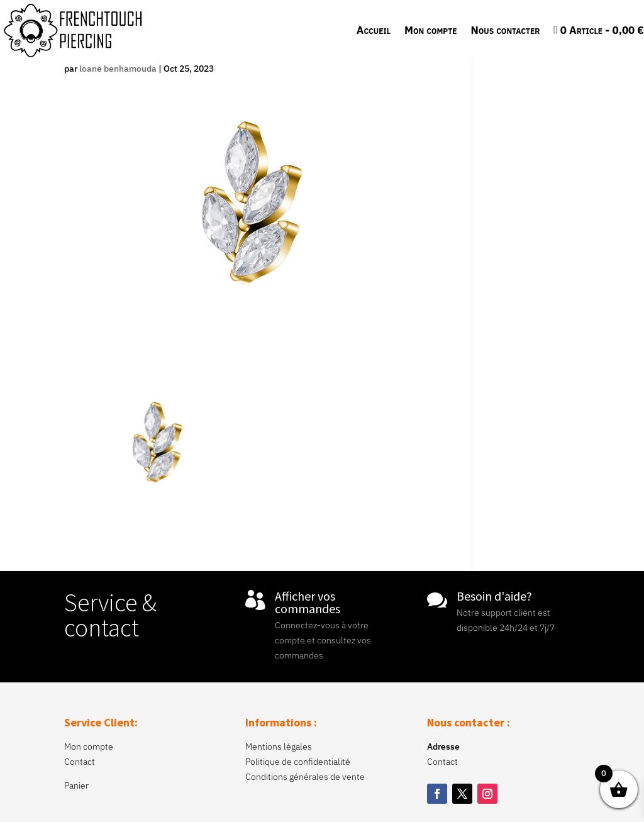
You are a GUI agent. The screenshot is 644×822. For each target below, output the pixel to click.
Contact (80, 762)
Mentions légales (279, 747)
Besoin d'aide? (494, 596)
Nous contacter (505, 30)
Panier (76, 786)
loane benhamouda (118, 69)
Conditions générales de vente (305, 777)
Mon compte (430, 30)
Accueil (374, 30)
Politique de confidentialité (298, 762)
